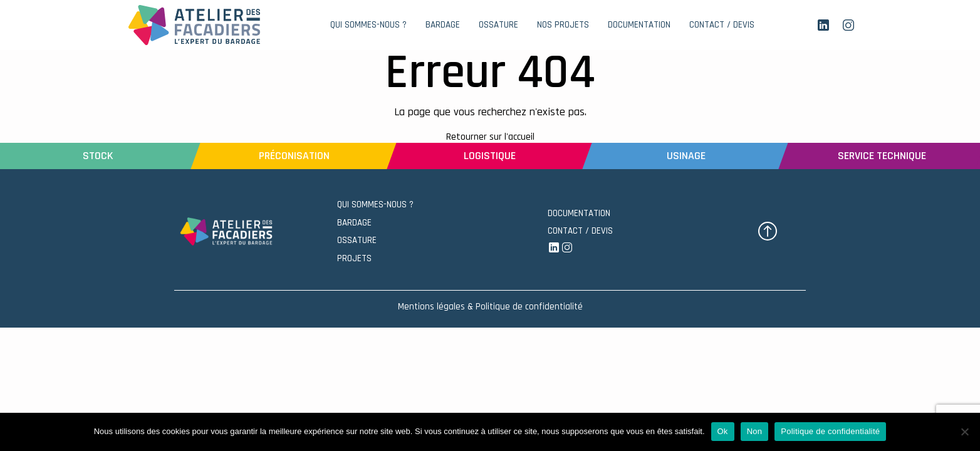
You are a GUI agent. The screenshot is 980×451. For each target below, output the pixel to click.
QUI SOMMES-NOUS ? (368, 25)
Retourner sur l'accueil (490, 137)
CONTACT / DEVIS (722, 25)
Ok (723, 431)
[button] (768, 231)
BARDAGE (354, 223)
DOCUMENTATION (639, 25)
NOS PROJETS (563, 25)
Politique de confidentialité (830, 431)
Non (755, 431)
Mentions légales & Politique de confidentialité (490, 307)
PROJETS (354, 258)
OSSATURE (357, 240)
